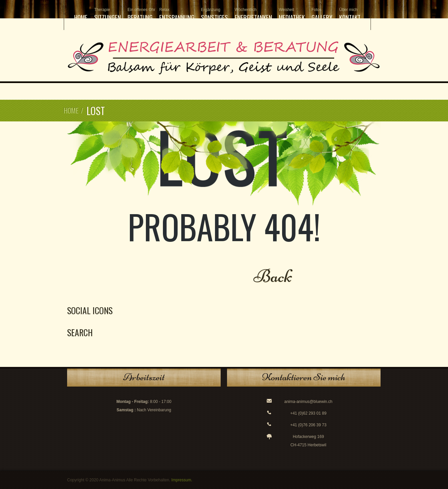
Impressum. (182, 480)
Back (273, 276)
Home (81, 17)
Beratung (140, 15)
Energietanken (253, 15)
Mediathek (292, 15)
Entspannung (177, 15)
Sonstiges (214, 15)
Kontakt (350, 15)
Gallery (322, 15)
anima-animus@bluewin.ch (308, 402)
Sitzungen (107, 15)
